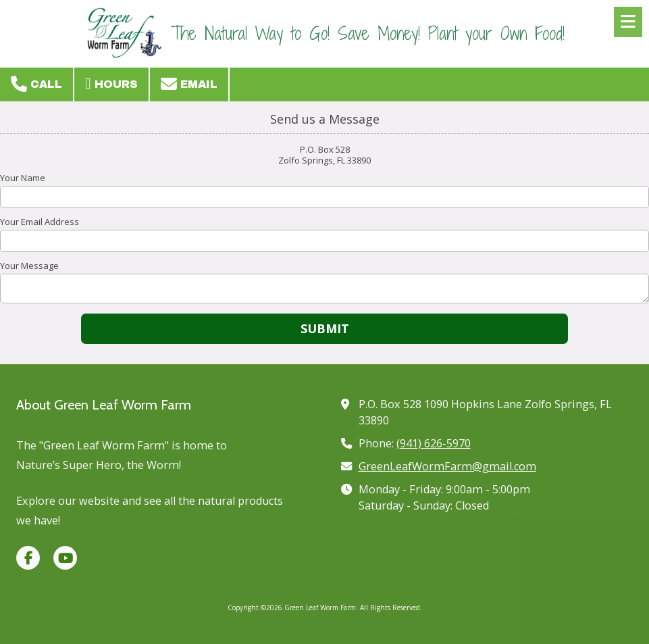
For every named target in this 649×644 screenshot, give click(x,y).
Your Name (23, 178)
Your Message (29, 266)
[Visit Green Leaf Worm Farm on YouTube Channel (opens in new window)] (65, 558)
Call (36, 84)
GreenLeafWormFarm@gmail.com (447, 466)
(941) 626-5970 (434, 443)
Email (189, 84)
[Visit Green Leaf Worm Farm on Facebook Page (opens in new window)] (28, 558)
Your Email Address (40, 222)
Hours (111, 84)
